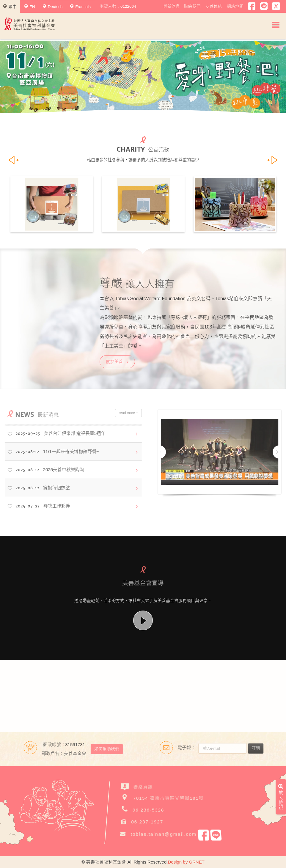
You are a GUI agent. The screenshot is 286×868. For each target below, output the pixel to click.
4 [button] (141, 98)
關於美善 (117, 361)
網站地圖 (235, 6)
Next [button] (268, 77)
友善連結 (214, 6)
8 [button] (158, 98)
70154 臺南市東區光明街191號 (169, 797)
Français (80, 7)
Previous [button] (18, 77)
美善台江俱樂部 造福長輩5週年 (56, 434)
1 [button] (128, 98)
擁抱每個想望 (38, 488)
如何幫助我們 (103, 749)
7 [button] (153, 98)
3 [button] (137, 98)
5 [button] (145, 98)
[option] (143, 77)
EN (30, 7)
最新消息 (172, 6)
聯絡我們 (192, 6)
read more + (124, 413)
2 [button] (133, 98)
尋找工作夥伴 (39, 506)
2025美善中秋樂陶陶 (46, 470)
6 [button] (149, 98)
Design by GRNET (186, 862)
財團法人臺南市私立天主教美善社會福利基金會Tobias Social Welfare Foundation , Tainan (30, 24)
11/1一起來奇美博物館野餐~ (53, 452)
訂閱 (260, 748)
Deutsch (53, 7)
